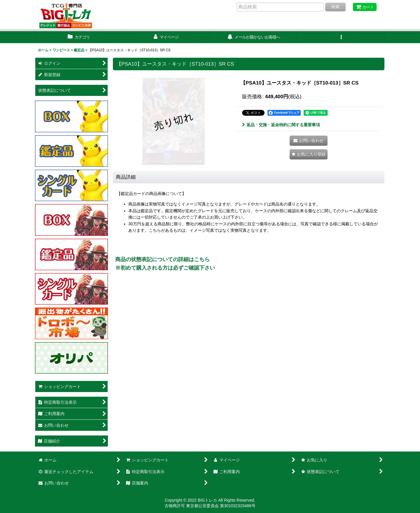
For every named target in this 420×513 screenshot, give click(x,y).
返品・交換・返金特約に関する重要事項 (281, 125)
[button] (341, 37)
